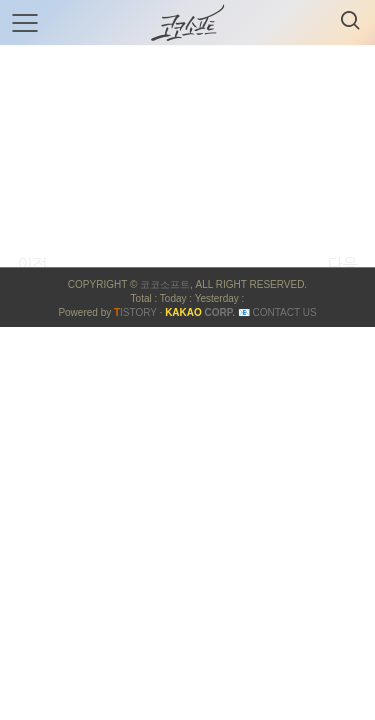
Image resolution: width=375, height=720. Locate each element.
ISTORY (135, 312)
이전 (32, 264)
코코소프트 (165, 284)
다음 (342, 264)
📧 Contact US (277, 312)
